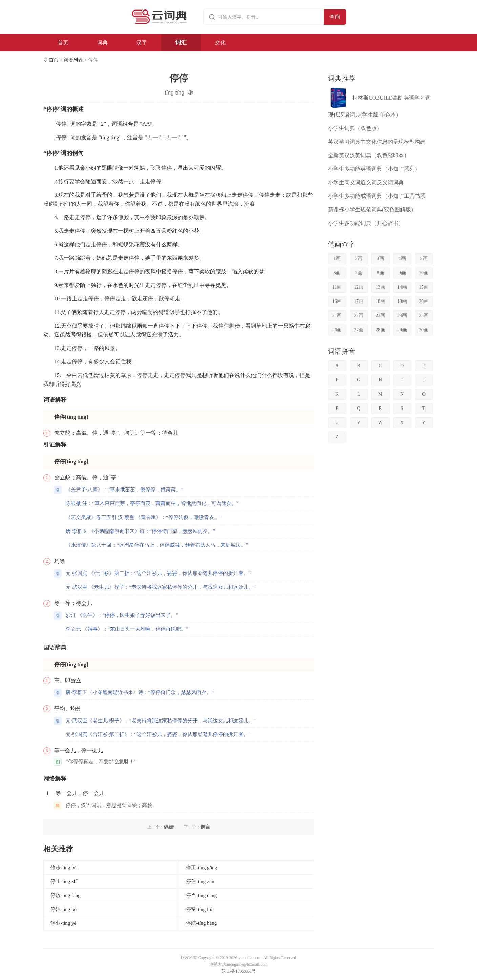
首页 (63, 43)
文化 (220, 43)
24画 (402, 316)
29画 (402, 330)
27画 (359, 330)
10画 (424, 273)
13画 (380, 287)
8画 (381, 273)
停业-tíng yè (63, 923)
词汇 (181, 43)
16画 (337, 301)
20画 (424, 301)
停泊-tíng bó (64, 909)
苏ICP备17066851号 (239, 971)
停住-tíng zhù (200, 881)
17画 (359, 301)
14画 (402, 287)
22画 (359, 316)
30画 (424, 330)
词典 (102, 43)
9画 (402, 273)
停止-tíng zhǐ (64, 881)
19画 (402, 301)
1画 (337, 259)
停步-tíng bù (64, 868)
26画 (337, 330)
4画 (402, 259)
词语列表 (73, 60)
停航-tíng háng (201, 923)
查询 (335, 17)
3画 (381, 259)
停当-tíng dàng (201, 895)
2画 (359, 259)
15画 (424, 287)
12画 (359, 287)
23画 (380, 316)
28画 (380, 330)
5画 (424, 259)
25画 (424, 316)
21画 (337, 316)
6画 (337, 273)
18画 (380, 301)
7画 (359, 273)
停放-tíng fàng (66, 895)
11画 (337, 287)
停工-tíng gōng (202, 868)
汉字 (142, 43)
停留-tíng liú (199, 909)
